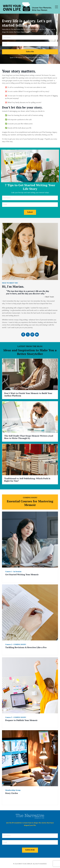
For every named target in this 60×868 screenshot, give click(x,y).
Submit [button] (30, 212)
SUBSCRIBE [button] (30, 850)
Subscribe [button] (30, 52)
